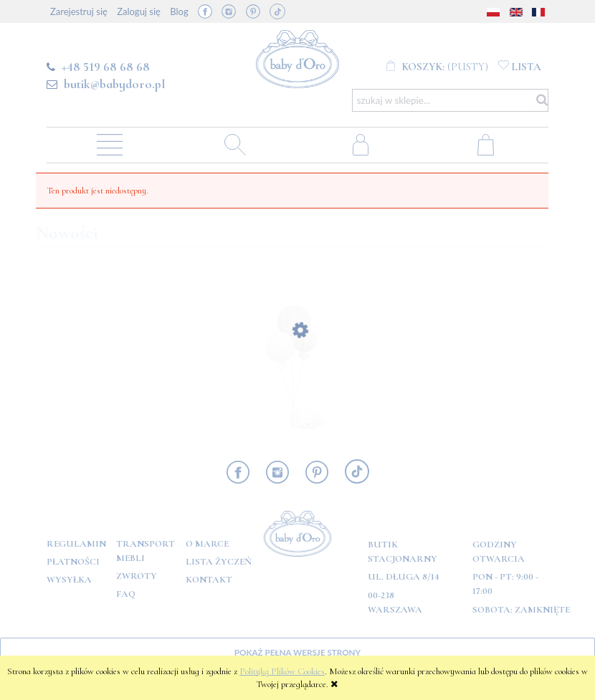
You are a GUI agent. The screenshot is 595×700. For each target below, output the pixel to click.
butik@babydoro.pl (114, 84)
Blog (179, 11)
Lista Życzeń (219, 562)
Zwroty (137, 576)
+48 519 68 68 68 (106, 67)
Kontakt (209, 580)
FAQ (126, 594)
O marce (207, 544)
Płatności (73, 562)
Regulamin (76, 544)
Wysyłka (69, 580)
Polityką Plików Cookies (282, 671)
